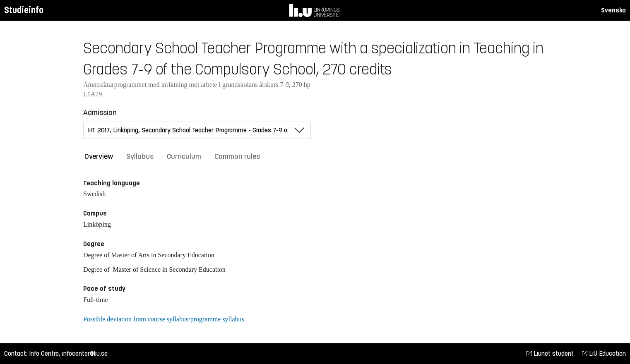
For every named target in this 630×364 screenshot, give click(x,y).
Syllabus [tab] (140, 156)
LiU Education (604, 353)
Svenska (613, 10)
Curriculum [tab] (184, 156)
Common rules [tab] (237, 156)
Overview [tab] (99, 156)
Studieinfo (24, 10)
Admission (100, 113)
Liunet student (550, 353)
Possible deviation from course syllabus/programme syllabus (164, 319)
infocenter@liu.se (85, 353)
